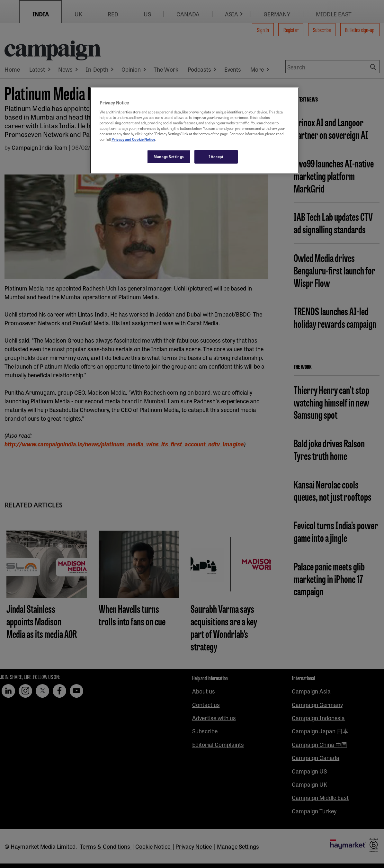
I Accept (216, 157)
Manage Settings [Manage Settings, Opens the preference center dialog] (169, 157)
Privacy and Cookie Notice (133, 139)
